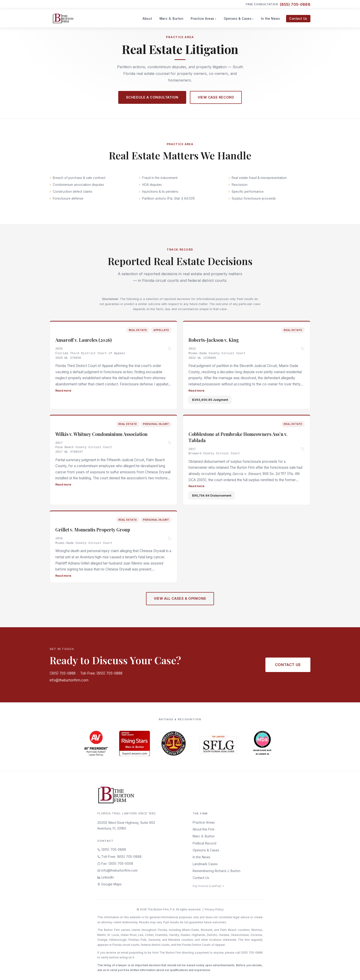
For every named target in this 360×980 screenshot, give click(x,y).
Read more (63, 391)
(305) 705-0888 (63, 673)
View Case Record (216, 97)
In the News (270, 19)
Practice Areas (202, 19)
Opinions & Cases (238, 19)
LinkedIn (106, 877)
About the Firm (204, 829)
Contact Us (298, 19)
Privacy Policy (214, 909)
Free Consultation (278, 4)
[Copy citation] (170, 350)
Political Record (204, 843)
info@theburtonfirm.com (69, 680)
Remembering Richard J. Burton (217, 871)
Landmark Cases (205, 864)
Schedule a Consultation (152, 97)
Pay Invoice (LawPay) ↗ (208, 886)
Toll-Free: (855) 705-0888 (101, 673)
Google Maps (110, 884)
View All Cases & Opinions (180, 602)
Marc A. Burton (172, 19)
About (147, 19)
